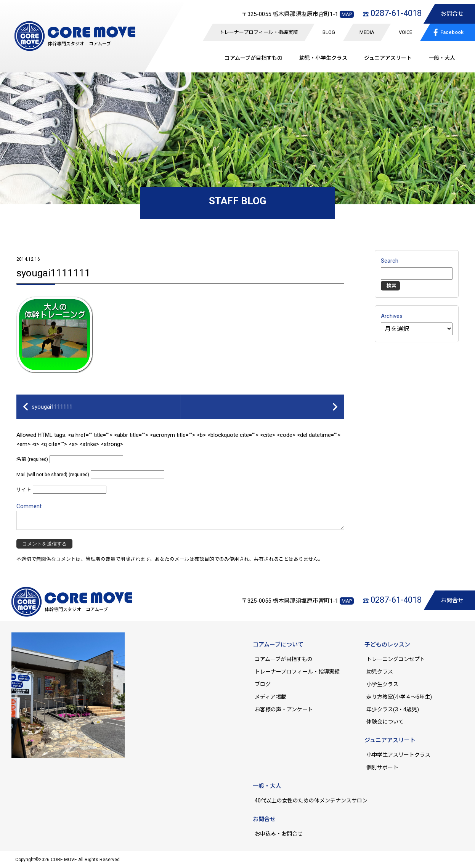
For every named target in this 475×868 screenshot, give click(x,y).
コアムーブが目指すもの (284, 659)
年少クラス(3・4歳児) (393, 709)
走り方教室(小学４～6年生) (402, 697)
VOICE (405, 32)
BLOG (329, 32)
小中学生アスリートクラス (398, 755)
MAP (347, 14)
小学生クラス (382, 684)
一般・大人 (442, 58)
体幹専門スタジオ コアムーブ (79, 44)
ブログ (263, 684)
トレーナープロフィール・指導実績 (259, 32)
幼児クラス (380, 672)
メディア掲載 (270, 697)
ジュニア (388, 58)
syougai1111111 (53, 273)
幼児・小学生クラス (323, 58)
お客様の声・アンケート (284, 709)
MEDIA (367, 32)
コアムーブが (254, 58)
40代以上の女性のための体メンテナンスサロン (311, 801)
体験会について (385, 722)
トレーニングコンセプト (396, 659)
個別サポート (382, 767)
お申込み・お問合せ (279, 834)
